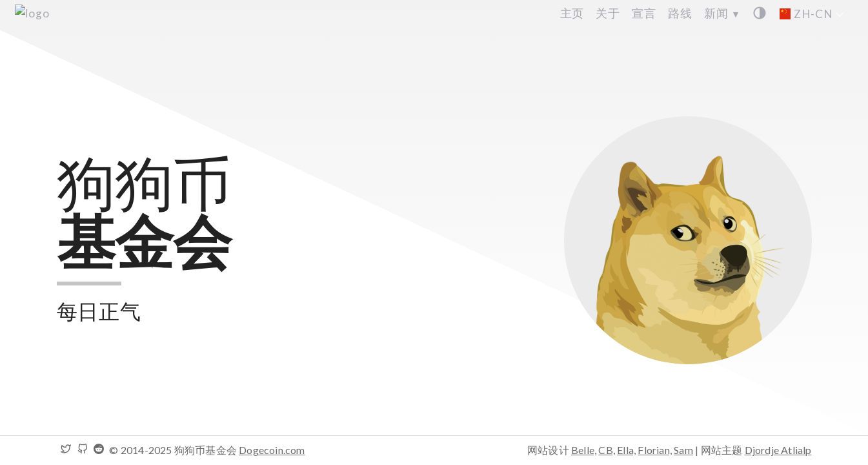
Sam (683, 450)
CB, (607, 450)
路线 (680, 13)
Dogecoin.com (272, 450)
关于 (608, 13)
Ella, (626, 450)
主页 (572, 13)
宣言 (644, 13)
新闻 (722, 13)
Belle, (584, 450)
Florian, (655, 450)
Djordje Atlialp (778, 450)
